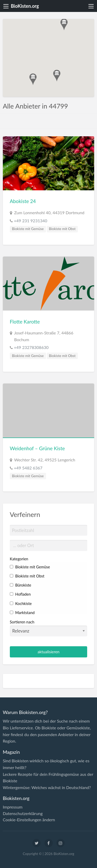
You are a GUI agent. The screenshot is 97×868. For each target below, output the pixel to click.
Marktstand (22, 613)
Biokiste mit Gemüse (28, 229)
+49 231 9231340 (31, 221)
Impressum (13, 807)
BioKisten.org (25, 6)
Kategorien (19, 559)
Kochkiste (21, 603)
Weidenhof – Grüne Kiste (37, 448)
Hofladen (20, 594)
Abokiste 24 (23, 201)
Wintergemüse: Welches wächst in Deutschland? (47, 787)
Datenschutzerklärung (23, 813)
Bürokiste (21, 585)
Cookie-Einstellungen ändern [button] (29, 820)
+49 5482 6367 (28, 468)
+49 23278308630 (31, 347)
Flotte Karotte (25, 322)
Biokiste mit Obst (62, 229)
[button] (57, 76)
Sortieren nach (49, 628)
